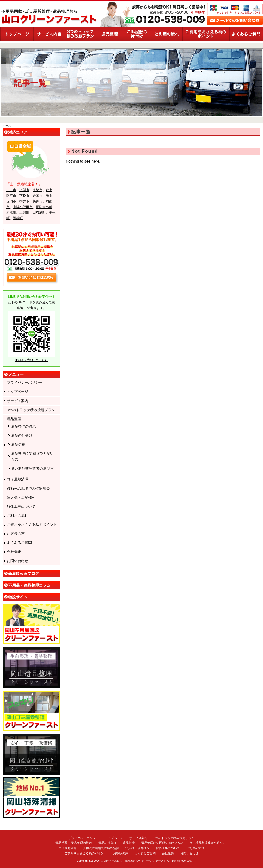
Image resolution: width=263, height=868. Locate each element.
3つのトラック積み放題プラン (80, 34)
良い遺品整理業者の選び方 (32, 468)
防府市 (11, 196)
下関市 (24, 190)
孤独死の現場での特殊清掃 (28, 488)
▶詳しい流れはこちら (32, 360)
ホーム (7, 126)
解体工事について (21, 507)
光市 (49, 196)
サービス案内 (49, 34)
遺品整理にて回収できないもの (32, 456)
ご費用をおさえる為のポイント (206, 34)
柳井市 (24, 201)
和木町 (11, 212)
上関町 (24, 212)
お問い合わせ (18, 561)
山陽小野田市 (23, 207)
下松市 (24, 196)
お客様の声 (16, 534)
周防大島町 (44, 207)
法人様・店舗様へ (21, 498)
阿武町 (18, 218)
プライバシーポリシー (25, 383)
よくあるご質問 (246, 34)
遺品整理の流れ (23, 426)
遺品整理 (109, 34)
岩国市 (38, 196)
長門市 (11, 201)
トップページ (17, 34)
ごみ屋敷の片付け (137, 34)
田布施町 (39, 212)
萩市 (49, 190)
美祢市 (38, 201)
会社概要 (14, 552)
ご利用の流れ (166, 34)
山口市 (11, 190)
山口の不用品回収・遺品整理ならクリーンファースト (133, 861)
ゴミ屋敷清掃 (18, 479)
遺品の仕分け (22, 435)
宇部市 (38, 190)
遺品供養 (18, 444)
